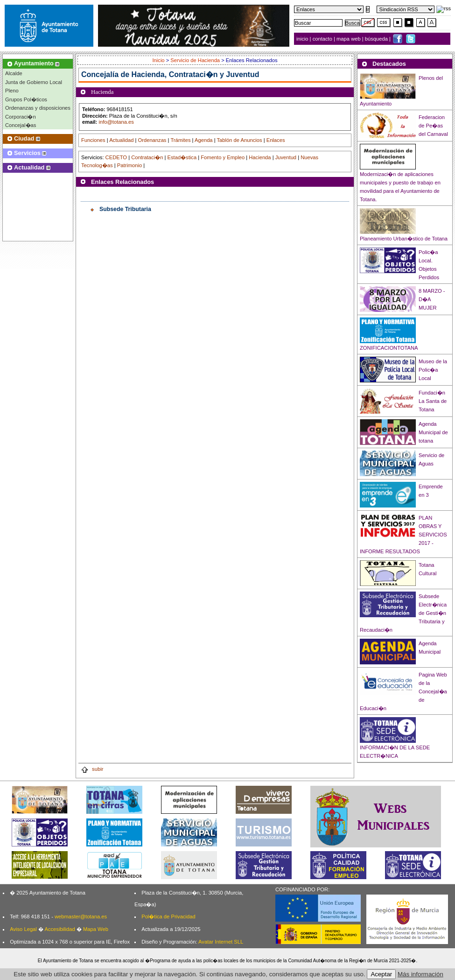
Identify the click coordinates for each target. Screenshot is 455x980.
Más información (420, 974)
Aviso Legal (23, 929)
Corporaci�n (21, 117)
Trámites (180, 140)
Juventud (286, 157)
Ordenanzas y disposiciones (38, 108)
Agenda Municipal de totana (433, 432)
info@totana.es (116, 122)
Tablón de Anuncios (240, 140)
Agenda (204, 140)
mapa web (349, 39)
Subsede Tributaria (125, 209)
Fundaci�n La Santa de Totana (433, 401)
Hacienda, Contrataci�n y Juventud (196, 74)
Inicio (159, 60)
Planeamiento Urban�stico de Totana (404, 239)
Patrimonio (129, 165)
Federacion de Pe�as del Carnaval (433, 126)
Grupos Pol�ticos (26, 99)
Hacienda (260, 157)
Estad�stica (182, 157)
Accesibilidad (59, 929)
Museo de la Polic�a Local (433, 370)
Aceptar (381, 974)
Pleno (12, 91)
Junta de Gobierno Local (34, 82)
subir (92, 769)
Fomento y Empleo (223, 157)
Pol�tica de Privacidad (168, 917)
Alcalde (14, 73)
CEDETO (116, 157)
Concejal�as (21, 125)
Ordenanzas (152, 140)
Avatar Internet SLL (221, 942)
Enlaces (276, 140)
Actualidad (121, 140)
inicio (303, 39)
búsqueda (377, 39)
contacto (322, 39)
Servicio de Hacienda (195, 60)
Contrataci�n (147, 157)
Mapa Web (96, 929)
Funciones (93, 140)
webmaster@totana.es (81, 917)
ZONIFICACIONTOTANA (389, 348)
